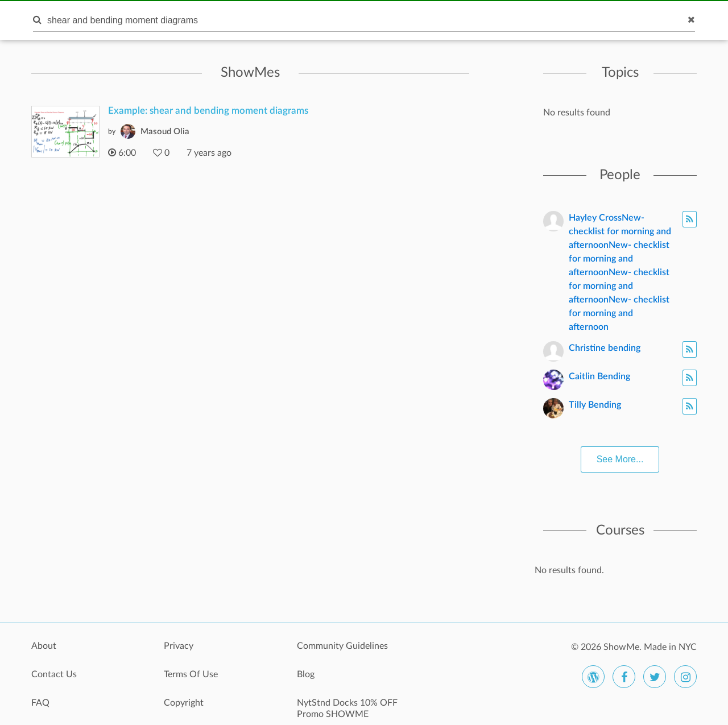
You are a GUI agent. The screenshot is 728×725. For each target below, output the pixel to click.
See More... (620, 459)
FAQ (40, 703)
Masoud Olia (165, 132)
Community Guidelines (342, 646)
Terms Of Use (191, 674)
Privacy (179, 646)
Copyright (184, 703)
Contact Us (54, 674)
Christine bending (605, 348)
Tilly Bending (595, 405)
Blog (306, 674)
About (44, 646)
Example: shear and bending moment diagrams (208, 111)
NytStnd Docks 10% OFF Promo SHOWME (347, 709)
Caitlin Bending (599, 376)
